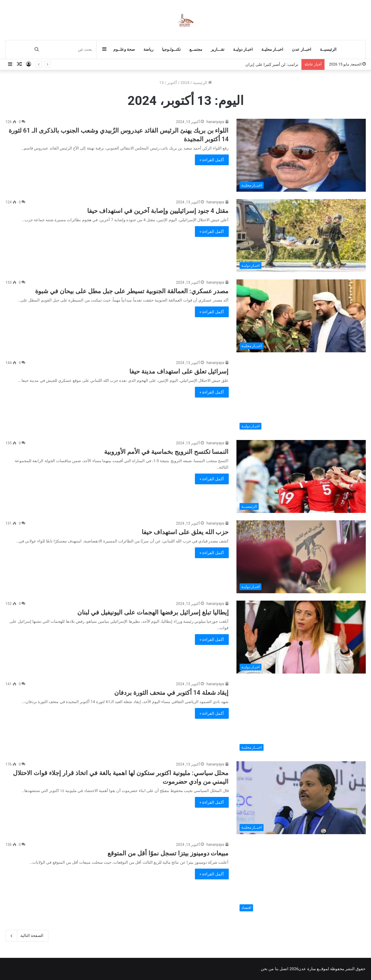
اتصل (284, 969)
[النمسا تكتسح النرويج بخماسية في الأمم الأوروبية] (301, 476)
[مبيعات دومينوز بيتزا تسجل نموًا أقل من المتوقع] (301, 878)
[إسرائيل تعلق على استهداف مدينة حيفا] (301, 396)
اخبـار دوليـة (243, 49)
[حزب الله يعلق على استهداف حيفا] (301, 557)
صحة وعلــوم (124, 49)
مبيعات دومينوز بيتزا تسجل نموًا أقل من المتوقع (168, 853)
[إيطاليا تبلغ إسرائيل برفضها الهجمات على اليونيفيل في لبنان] (301, 637)
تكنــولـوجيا (171, 49)
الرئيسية (202, 83)
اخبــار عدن (301, 49)
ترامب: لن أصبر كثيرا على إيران (272, 64)
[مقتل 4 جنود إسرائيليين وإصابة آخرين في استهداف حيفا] (301, 236)
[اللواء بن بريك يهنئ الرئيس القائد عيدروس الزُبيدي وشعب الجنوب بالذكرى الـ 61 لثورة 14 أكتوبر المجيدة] (301, 155)
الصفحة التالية (27, 936)
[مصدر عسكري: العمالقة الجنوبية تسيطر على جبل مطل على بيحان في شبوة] (301, 316)
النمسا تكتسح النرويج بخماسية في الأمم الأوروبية (166, 452)
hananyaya (215, 122)
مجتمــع (196, 49)
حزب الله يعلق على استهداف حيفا (185, 532)
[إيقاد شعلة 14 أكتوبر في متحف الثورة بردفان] (301, 717)
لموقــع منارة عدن (314, 969)
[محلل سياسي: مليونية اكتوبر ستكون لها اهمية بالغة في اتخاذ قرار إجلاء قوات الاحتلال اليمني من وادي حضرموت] (301, 798)
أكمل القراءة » (212, 160)
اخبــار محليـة (272, 49)
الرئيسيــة (328, 49)
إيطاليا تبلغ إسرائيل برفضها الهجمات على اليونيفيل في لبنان (153, 612)
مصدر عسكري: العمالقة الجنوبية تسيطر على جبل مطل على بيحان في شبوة (132, 291)
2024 (185, 83)
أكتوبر (172, 83)
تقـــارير (218, 49)
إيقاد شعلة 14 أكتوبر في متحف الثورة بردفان (171, 693)
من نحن (267, 969)
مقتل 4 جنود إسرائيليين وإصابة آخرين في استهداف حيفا (158, 211)
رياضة (148, 49)
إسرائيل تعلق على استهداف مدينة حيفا (179, 371)
